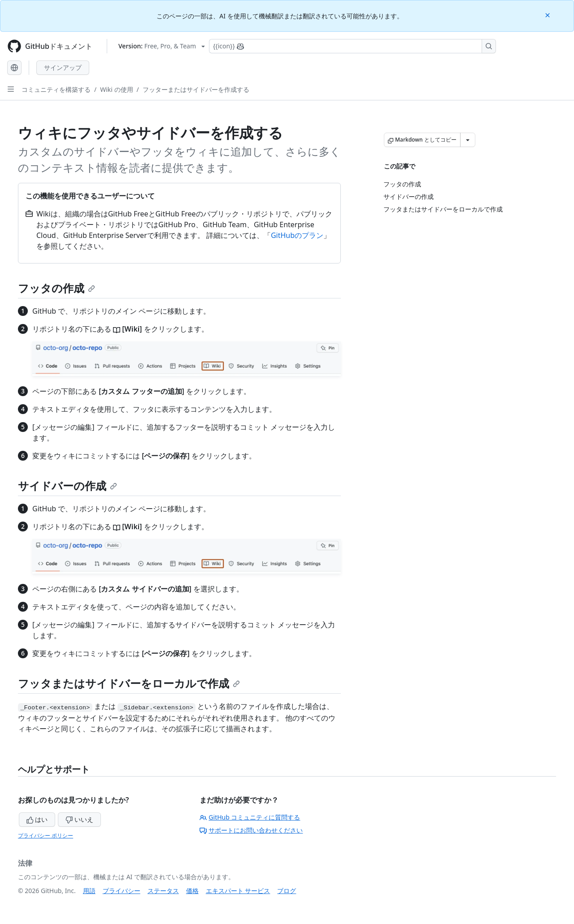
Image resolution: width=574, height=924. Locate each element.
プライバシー (122, 891)
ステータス (163, 891)
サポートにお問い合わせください (251, 830)
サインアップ (63, 67)
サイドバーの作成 (67, 486)
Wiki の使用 (116, 89)
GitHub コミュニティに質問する (250, 817)
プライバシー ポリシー (46, 835)
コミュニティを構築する (56, 89)
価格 (192, 891)
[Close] (548, 15)
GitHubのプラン (297, 235)
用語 (89, 891)
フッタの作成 (57, 288)
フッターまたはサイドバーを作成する (196, 89)
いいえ (79, 819)
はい (37, 819)
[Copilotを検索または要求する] (352, 46)
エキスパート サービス (238, 891)
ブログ (287, 891)
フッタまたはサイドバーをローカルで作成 (129, 683)
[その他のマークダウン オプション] (468, 140)
